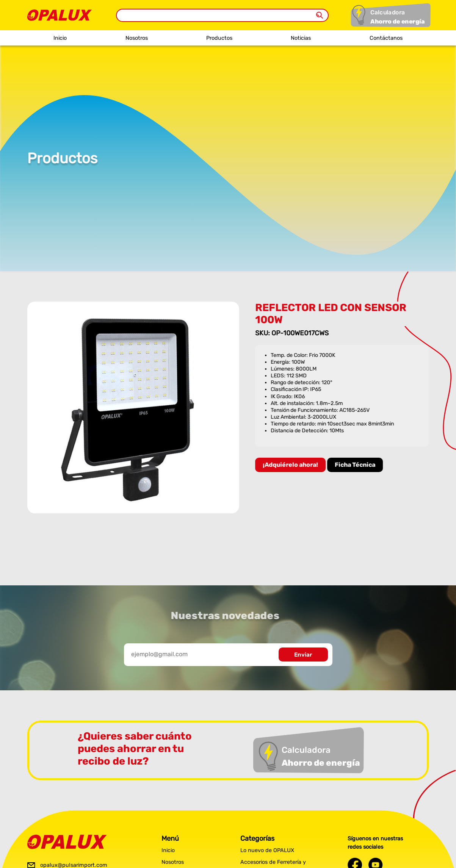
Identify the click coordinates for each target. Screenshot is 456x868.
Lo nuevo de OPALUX (267, 850)
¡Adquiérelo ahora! (291, 465)
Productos (219, 38)
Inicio (60, 38)
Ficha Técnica (356, 465)
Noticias (301, 38)
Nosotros (137, 38)
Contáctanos (386, 38)
